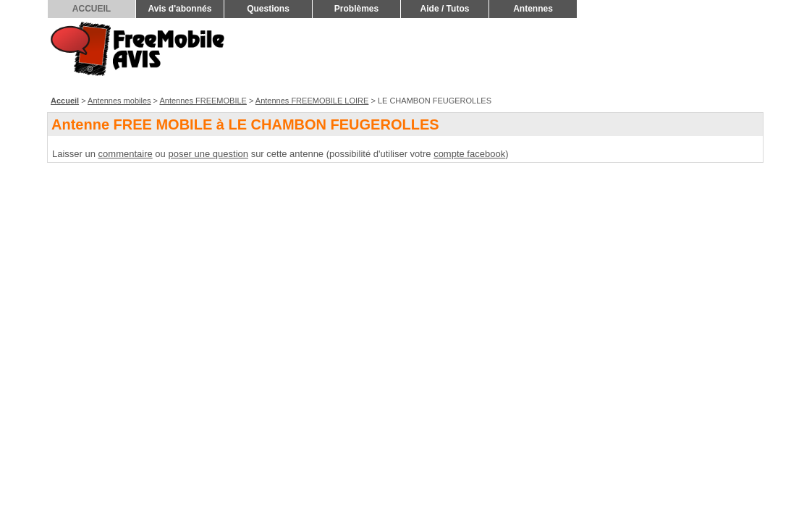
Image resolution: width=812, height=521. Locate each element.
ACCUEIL (92, 9)
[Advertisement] (502, 55)
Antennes (533, 9)
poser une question (208, 154)
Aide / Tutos (445, 9)
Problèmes (356, 9)
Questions (268, 9)
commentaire (126, 154)
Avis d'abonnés (180, 9)
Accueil (65, 101)
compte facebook (469, 154)
